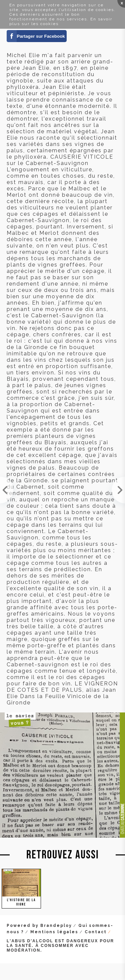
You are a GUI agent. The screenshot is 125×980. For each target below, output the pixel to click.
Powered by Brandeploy (39, 926)
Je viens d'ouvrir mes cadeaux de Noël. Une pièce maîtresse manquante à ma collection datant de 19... (118, 490)
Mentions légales (54, 932)
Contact (96, 932)
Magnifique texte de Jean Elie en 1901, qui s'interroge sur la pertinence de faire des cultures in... (7, 490)
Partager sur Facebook (41, 36)
